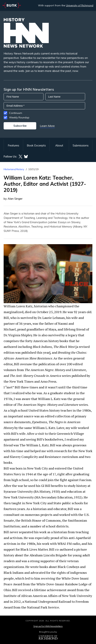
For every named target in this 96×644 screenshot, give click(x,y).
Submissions (81, 145)
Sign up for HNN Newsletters (48, 626)
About (59, 145)
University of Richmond (80, 5)
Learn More (47, 126)
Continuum (16, 113)
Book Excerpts (36, 145)
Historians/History (14, 169)
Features (13, 145)
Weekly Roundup (19, 117)
